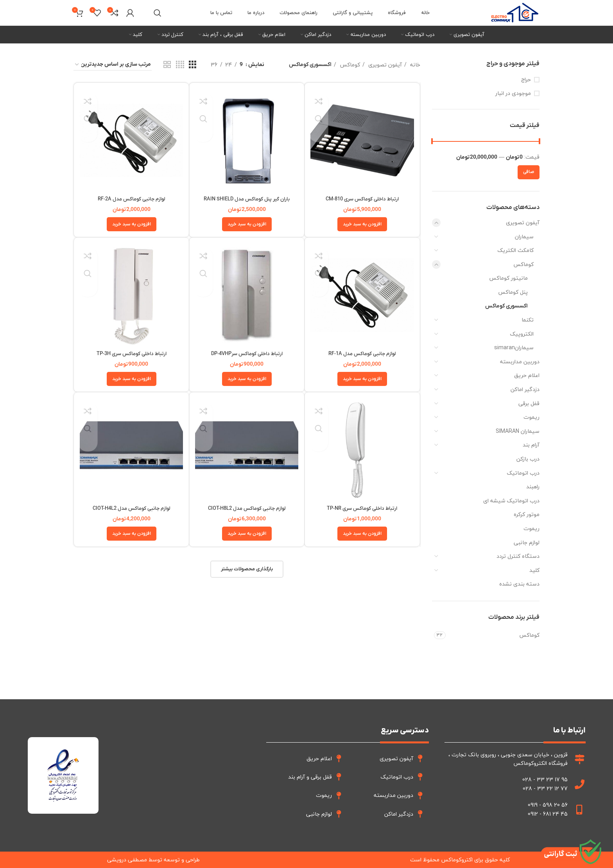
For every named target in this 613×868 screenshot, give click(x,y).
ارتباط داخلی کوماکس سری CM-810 (362, 199)
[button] (362, 224)
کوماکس (523, 264)
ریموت (531, 417)
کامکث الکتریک (515, 250)
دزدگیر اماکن (525, 389)
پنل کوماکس (513, 292)
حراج (526, 80)
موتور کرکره (527, 514)
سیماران (524, 237)
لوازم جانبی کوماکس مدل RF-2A (131, 199)
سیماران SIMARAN (518, 431)
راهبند (533, 487)
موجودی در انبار (513, 93)
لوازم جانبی (527, 542)
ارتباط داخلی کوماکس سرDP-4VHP (247, 354)
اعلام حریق (527, 375)
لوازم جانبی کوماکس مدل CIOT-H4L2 (132, 508)
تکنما (528, 320)
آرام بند (531, 445)
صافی (529, 172)
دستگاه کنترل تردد (518, 556)
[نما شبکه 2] (167, 65)
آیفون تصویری (523, 222)
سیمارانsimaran (514, 347)
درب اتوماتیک (523, 473)
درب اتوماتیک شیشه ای (511, 501)
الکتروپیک (522, 334)
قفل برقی (529, 403)
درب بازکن (528, 459)
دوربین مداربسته (520, 362)
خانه (414, 65)
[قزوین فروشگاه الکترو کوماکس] (183, 775)
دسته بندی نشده (519, 584)
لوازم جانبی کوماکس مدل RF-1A (362, 354)
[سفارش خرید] (113, 65)
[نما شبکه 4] (180, 65)
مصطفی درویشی (127, 860)
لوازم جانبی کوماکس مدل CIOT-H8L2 (247, 508)
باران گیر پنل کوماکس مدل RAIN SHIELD (247, 199)
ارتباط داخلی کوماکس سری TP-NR (362, 508)
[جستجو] (158, 13)
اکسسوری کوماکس (506, 306)
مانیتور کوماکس (508, 278)
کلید (534, 570)
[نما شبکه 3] (193, 65)
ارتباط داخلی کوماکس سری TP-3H (132, 354)
